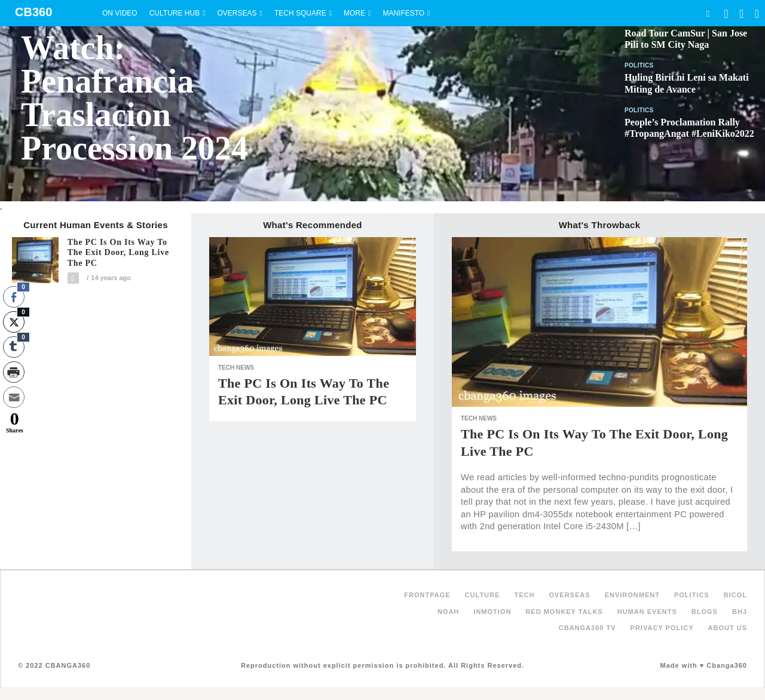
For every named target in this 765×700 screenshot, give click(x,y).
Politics (639, 65)
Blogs (705, 612)
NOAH (448, 612)
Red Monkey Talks (564, 612)
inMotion (492, 612)
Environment (632, 595)
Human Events (647, 612)
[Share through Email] (14, 397)
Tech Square (300, 13)
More (354, 13)
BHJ (740, 612)
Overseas (237, 13)
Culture (483, 595)
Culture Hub (175, 13)
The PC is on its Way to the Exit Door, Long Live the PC (118, 253)
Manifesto (403, 13)
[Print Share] (14, 372)
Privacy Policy (662, 628)
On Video (120, 13)
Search (708, 13)
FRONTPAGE (427, 595)
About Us (728, 628)
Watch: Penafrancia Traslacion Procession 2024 (134, 98)
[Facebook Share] (14, 297)
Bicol (735, 595)
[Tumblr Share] (14, 347)
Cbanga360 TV (587, 628)
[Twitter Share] (14, 322)
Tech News (236, 368)
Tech (524, 595)
